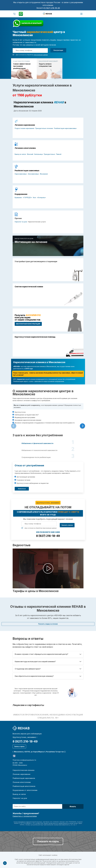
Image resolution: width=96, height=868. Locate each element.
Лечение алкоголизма (25, 148)
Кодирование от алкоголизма (25, 790)
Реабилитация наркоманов (24, 778)
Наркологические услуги (37, 222)
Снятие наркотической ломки (29, 287)
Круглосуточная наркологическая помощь (35, 337)
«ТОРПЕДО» (27, 198)
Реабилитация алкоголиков (24, 786)
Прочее (18, 218)
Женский (30, 154)
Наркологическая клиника (23, 770)
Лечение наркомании (25, 125)
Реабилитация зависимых (27, 171)
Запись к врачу (19, 746)
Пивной (59, 154)
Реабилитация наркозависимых (65, 128)
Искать (73, 806)
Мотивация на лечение (31, 242)
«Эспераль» (41, 198)
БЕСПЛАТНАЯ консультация (28, 324)
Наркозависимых (21, 174)
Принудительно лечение (44, 128)
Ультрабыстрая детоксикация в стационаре (36, 261)
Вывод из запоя (20, 154)
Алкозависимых (33, 174)
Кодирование (21, 194)
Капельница (38, 154)
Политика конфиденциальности (24, 760)
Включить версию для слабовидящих (27, 734)
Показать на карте (48, 841)
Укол (34, 198)
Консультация (58, 50)
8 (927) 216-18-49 (52, 8)
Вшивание (18, 198)
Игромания (44, 174)
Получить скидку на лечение (48, 624)
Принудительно (49, 154)
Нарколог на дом (21, 222)
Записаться (22, 489)
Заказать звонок (67, 525)
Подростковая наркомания (24, 128)
